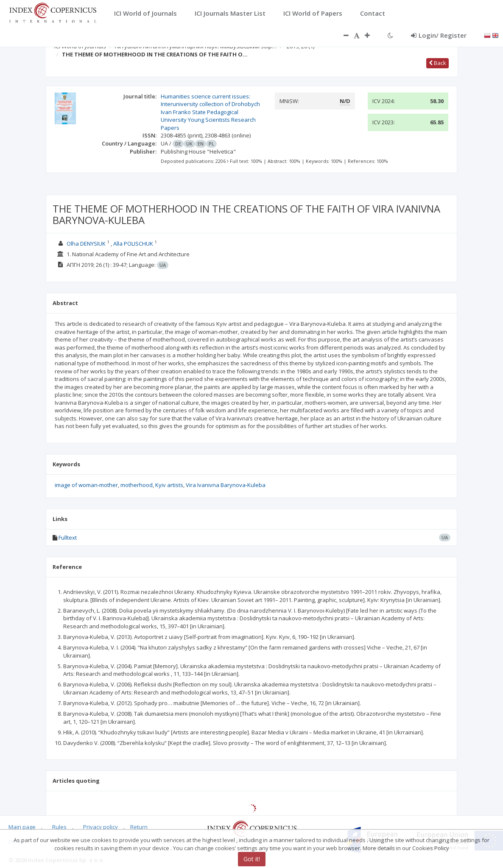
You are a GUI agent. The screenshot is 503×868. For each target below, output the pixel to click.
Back (437, 63)
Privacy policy (101, 827)
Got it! (252, 859)
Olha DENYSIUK (86, 244)
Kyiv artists (169, 485)
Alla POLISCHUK (133, 244)
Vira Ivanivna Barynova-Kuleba (226, 485)
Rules (59, 827)
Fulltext (68, 538)
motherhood (137, 485)
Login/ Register (439, 35)
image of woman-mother (86, 485)
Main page (22, 827)
